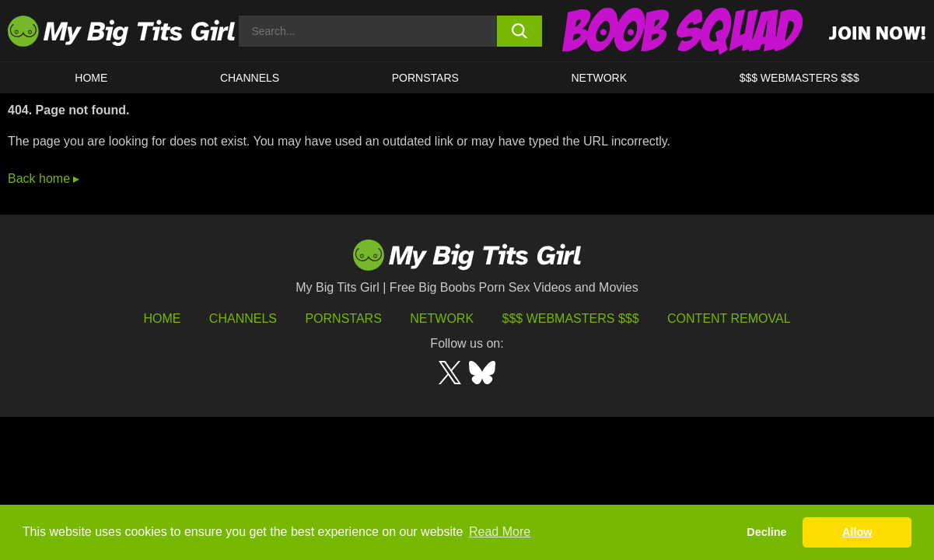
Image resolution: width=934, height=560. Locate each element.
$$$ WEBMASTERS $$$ (799, 78)
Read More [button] (500, 532)
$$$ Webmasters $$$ (571, 318)
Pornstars (425, 78)
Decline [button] (766, 532)
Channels (243, 318)
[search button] (520, 31)
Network (599, 78)
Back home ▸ (44, 178)
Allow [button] (857, 532)
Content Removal (729, 318)
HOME (91, 78)
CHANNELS (250, 78)
